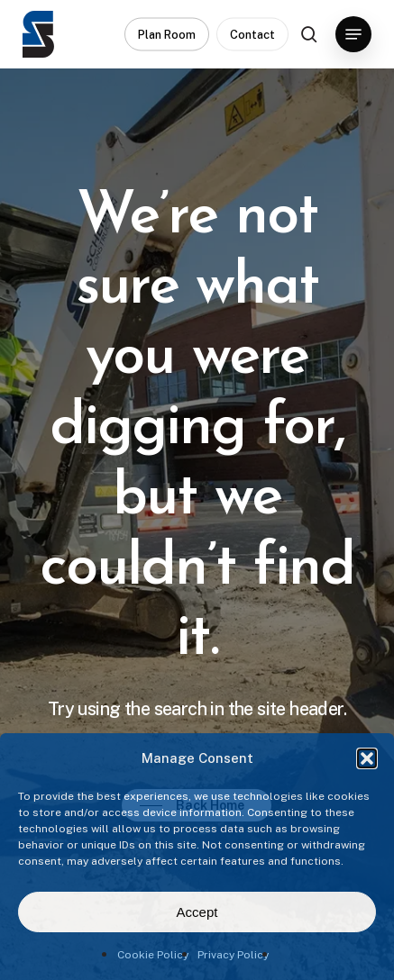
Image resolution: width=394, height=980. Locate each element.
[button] (367, 758)
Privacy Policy (233, 955)
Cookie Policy (153, 955)
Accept (197, 912)
